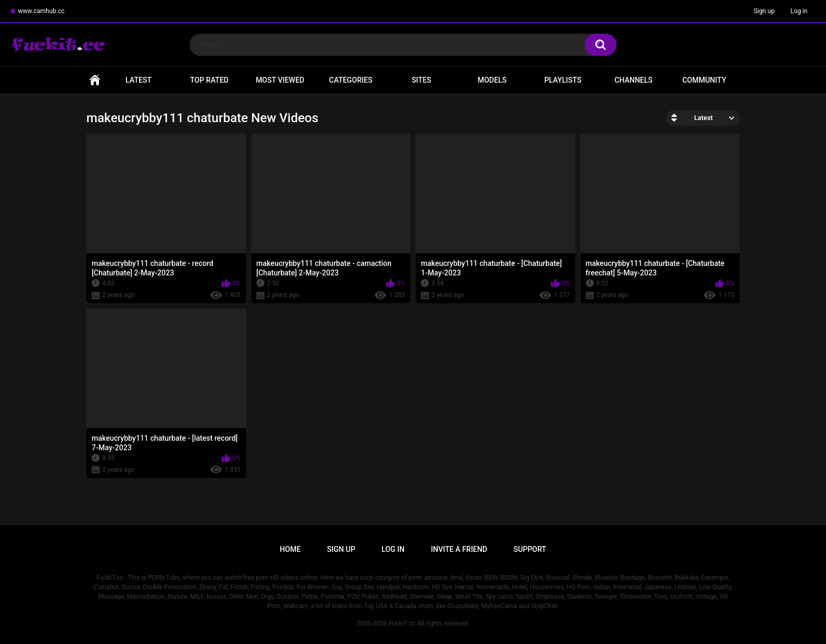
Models (492, 80)
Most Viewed (280, 80)
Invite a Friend (459, 549)
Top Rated (209, 80)
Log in (799, 11)
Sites (421, 80)
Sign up (764, 11)
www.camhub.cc (41, 11)
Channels (633, 80)
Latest (139, 80)
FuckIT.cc (402, 623)
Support (530, 549)
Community (704, 80)
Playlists (563, 80)
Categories (351, 80)
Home (95, 80)
